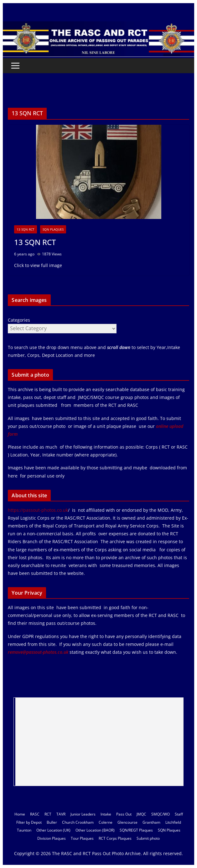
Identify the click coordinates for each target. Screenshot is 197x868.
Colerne (106, 822)
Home (20, 814)
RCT (48, 814)
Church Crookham (78, 822)
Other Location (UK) (53, 830)
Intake (106, 814)
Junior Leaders (83, 814)
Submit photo (148, 838)
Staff (179, 814)
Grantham (151, 822)
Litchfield (173, 822)
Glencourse (127, 822)
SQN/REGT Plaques (136, 830)
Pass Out (124, 814)
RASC (35, 814)
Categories (19, 320)
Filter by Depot (29, 822)
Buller (52, 822)
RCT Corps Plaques (115, 838)
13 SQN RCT (26, 229)
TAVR (61, 814)
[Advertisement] (99, 742)
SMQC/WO (161, 814)
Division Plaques (52, 838)
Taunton (24, 830)
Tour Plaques (82, 838)
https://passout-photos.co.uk (38, 510)
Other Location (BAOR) (95, 830)
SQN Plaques (53, 229)
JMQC (141, 814)
